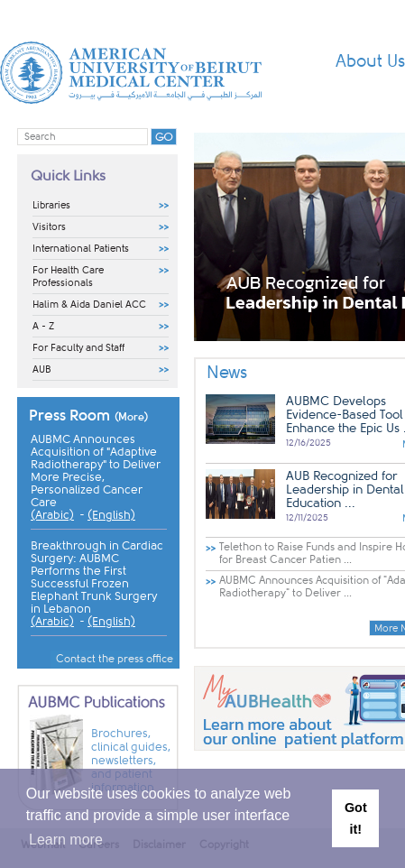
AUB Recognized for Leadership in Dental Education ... (345, 489)
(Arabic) (52, 515)
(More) (132, 417)
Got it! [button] (356, 818)
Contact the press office (115, 659)
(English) (111, 515)
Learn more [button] (66, 840)
